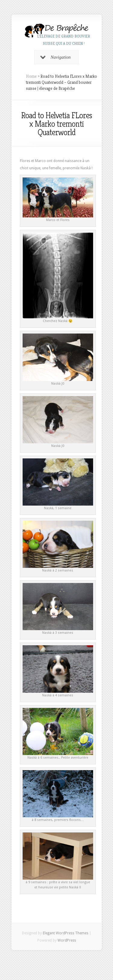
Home (31, 76)
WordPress (67, 940)
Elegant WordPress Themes (66, 933)
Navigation (56, 57)
